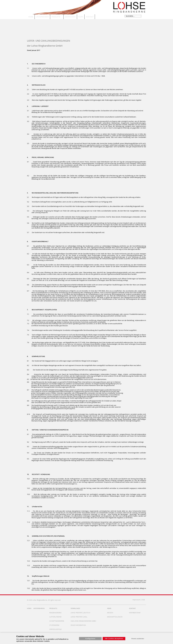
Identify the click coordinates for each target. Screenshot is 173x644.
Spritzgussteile (56, 629)
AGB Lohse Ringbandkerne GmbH (83, 621)
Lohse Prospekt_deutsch (80, 613)
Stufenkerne (54, 625)
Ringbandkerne (55, 613)
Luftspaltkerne (55, 617)
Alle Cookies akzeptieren (114, 639)
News (109, 608)
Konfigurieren (90, 639)
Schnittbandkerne (57, 621)
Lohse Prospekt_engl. (79, 617)
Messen (110, 613)
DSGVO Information (78, 625)
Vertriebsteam (135, 613)
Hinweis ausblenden (138, 639)
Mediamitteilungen (115, 617)
